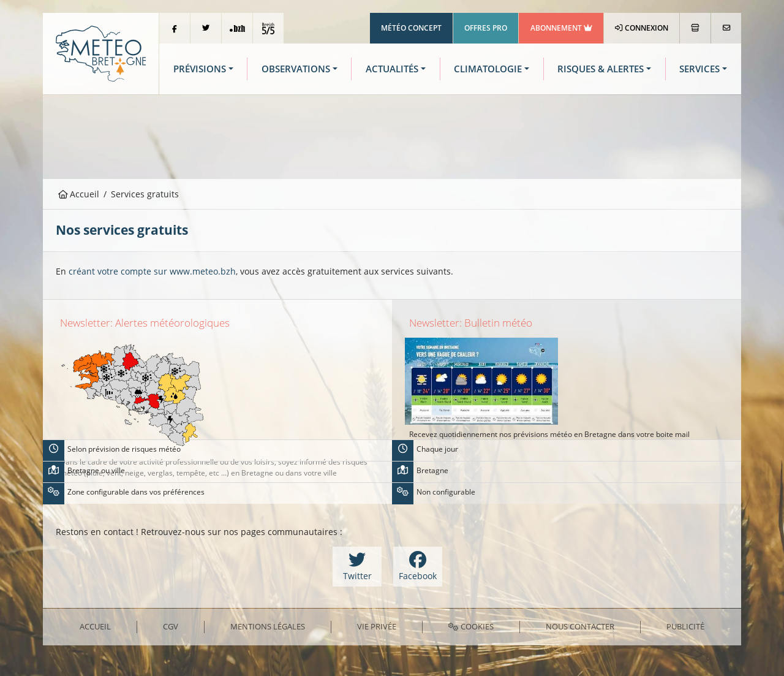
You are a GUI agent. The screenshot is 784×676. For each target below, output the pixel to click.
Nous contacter (580, 626)
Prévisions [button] (200, 69)
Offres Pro (486, 28)
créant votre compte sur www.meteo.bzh (152, 271)
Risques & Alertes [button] (601, 69)
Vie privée (377, 626)
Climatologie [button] (488, 69)
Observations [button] (296, 69)
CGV (171, 626)
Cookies (471, 626)
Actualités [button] (392, 69)
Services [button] (699, 69)
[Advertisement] (392, 135)
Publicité (685, 626)
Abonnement (561, 28)
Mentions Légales (268, 626)
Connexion (642, 28)
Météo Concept (411, 28)
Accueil (79, 194)
